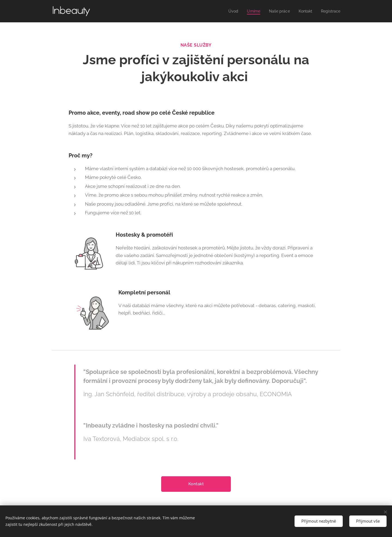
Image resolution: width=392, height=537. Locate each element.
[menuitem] (229, 11)
